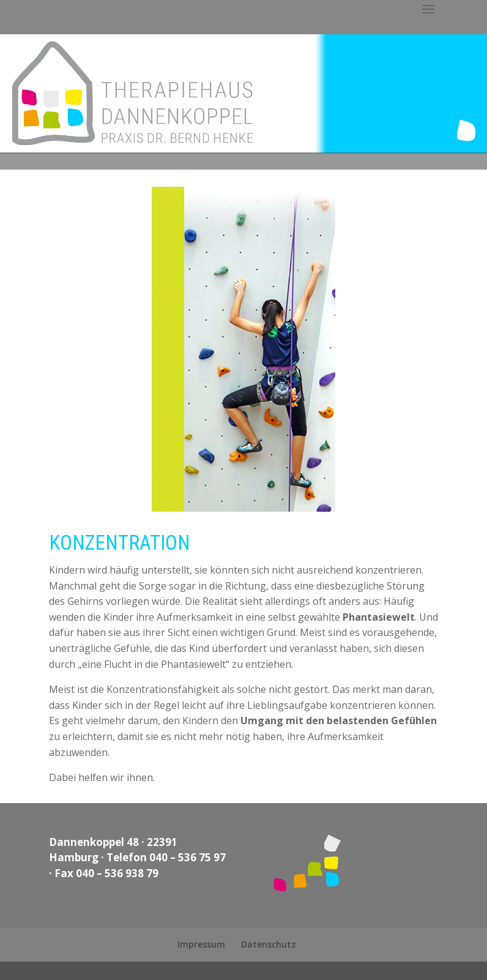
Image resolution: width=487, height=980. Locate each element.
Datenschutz (269, 944)
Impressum (201, 944)
